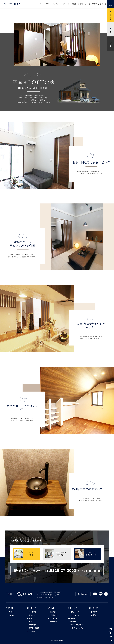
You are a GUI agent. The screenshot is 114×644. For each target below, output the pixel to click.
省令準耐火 (33, 625)
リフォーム (53, 618)
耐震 (31, 618)
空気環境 (32, 631)
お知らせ (87, 4)
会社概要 (73, 622)
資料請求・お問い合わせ (99, 4)
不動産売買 (53, 622)
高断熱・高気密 (34, 628)
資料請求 (94, 612)
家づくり (32, 615)
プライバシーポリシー (78, 628)
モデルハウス (66, 4)
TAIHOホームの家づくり (54, 4)
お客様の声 (53, 615)
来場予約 (94, 615)
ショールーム (75, 615)
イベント (42, 4)
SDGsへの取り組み (77, 625)
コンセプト (33, 612)
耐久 (31, 622)
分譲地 (74, 4)
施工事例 (53, 612)
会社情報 (80, 4)
